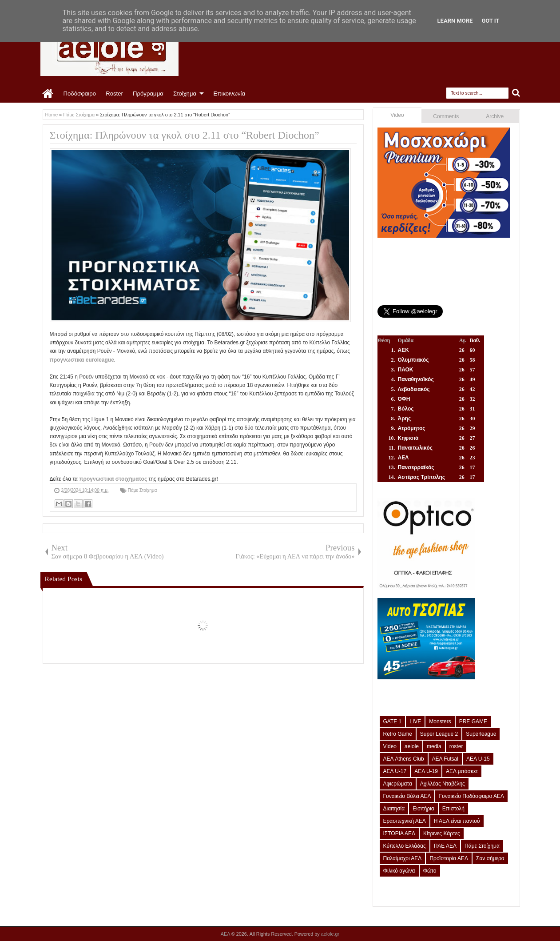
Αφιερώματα (398, 784)
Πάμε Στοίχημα (143, 490)
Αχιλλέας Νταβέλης (443, 784)
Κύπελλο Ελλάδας (405, 846)
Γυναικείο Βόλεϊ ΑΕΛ (407, 796)
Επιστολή (453, 809)
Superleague (481, 734)
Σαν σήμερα (490, 858)
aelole (412, 746)
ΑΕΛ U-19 (426, 771)
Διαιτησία (394, 809)
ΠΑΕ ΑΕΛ (445, 846)
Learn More (455, 21)
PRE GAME (473, 722)
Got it (490, 21)
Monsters (440, 722)
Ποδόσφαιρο (80, 94)
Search (516, 93)
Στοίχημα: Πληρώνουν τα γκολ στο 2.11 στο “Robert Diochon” (185, 135)
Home (48, 94)
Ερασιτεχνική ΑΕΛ (405, 821)
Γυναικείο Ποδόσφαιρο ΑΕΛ (471, 796)
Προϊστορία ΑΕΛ (449, 858)
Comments (446, 116)
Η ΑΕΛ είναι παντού (457, 821)
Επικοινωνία (230, 94)
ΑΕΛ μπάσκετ (462, 771)
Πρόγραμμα (148, 94)
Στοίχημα (185, 94)
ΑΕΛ (226, 934)
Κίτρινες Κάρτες (442, 833)
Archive (495, 116)
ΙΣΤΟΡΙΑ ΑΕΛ (399, 833)
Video (397, 115)
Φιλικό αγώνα (399, 871)
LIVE (415, 722)
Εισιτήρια (423, 809)
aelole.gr (330, 934)
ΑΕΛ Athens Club (404, 759)
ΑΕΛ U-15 (478, 759)
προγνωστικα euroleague (82, 360)
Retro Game (398, 734)
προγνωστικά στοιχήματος (113, 479)
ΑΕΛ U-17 (395, 771)
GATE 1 (393, 722)
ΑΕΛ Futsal (445, 759)
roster (456, 746)
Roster (114, 94)
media (434, 746)
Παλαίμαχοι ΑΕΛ (403, 858)
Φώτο (430, 871)
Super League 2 (439, 734)
